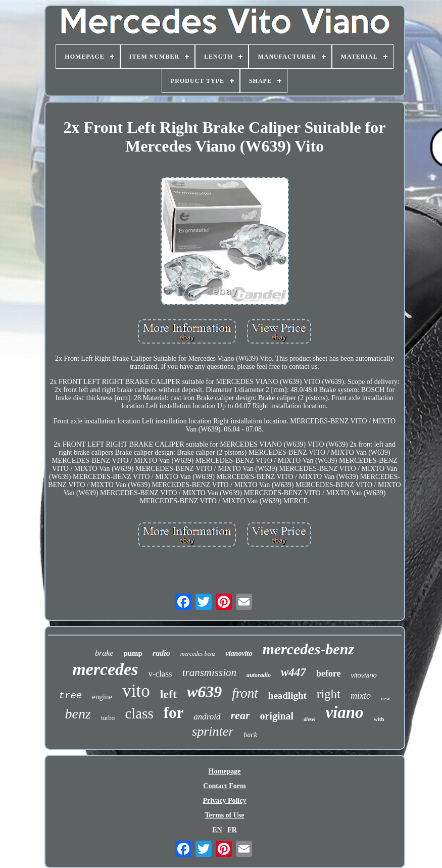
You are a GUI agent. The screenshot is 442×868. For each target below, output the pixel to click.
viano (344, 712)
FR (232, 830)
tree (71, 696)
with (379, 719)
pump (133, 653)
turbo (108, 718)
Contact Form (224, 786)
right (329, 694)
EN (217, 830)
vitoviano (364, 675)
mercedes (105, 669)
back (250, 735)
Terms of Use (224, 815)
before (329, 673)
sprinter (213, 731)
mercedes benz (198, 654)
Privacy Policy (225, 801)
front (245, 693)
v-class (160, 674)
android (207, 717)
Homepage (225, 771)
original (277, 716)
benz (78, 714)
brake (104, 653)
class (139, 713)
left (168, 694)
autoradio (259, 675)
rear (240, 715)
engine (102, 697)
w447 (293, 672)
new (385, 698)
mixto (361, 696)
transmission (209, 672)
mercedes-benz (308, 649)
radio (161, 653)
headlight (287, 695)
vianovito (239, 654)
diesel (309, 719)
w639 (204, 692)
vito (136, 691)
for (174, 713)
